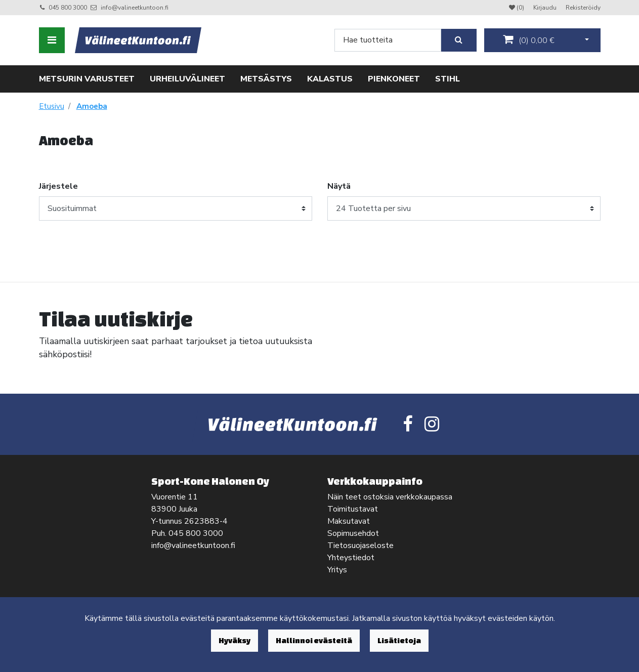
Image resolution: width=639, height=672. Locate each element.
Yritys (337, 570)
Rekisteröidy (583, 8)
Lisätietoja (399, 640)
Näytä (339, 186)
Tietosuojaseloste (360, 545)
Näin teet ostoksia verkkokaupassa (390, 497)
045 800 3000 (68, 8)
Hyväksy (235, 640)
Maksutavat (349, 521)
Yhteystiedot (351, 558)
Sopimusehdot (353, 533)
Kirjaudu (546, 8)
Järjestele (58, 186)
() (529, 40)
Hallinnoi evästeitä (314, 640)
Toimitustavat (353, 509)
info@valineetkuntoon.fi (135, 8)
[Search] (388, 40)
